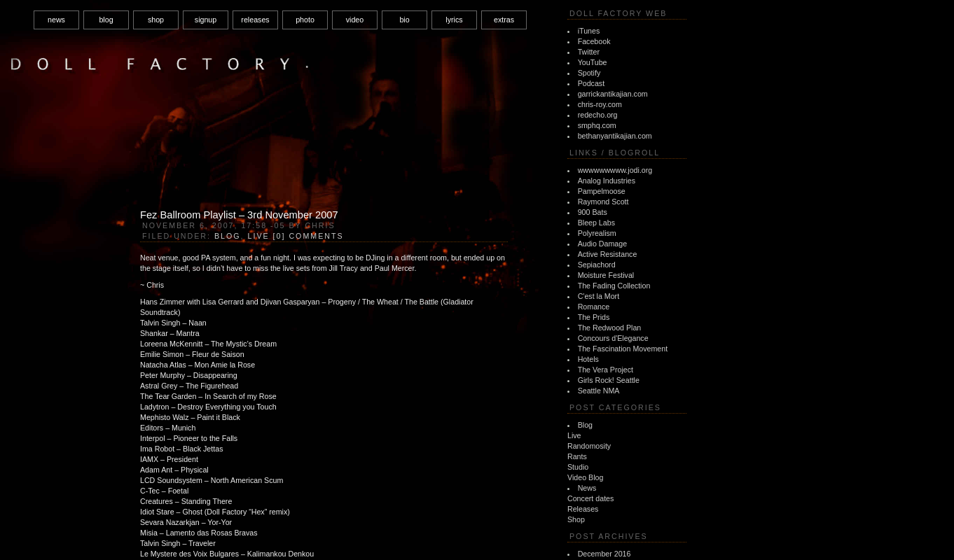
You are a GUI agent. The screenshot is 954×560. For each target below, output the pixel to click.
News (587, 488)
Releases (583, 509)
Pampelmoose (602, 191)
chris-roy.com (600, 104)
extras (504, 20)
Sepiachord (597, 265)
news (56, 20)
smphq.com (597, 125)
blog (106, 20)
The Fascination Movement (623, 349)
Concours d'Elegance (613, 338)
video (355, 20)
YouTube (593, 62)
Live (574, 435)
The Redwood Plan (610, 328)
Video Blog (585, 477)
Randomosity (589, 446)
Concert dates (590, 498)
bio (404, 20)
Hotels (588, 359)
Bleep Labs (596, 223)
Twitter (589, 52)
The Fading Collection (614, 286)
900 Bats (593, 212)
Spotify (589, 73)
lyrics (454, 20)
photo (305, 20)
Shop (576, 519)
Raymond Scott (603, 202)
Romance (594, 307)
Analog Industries (607, 181)
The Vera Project (606, 370)
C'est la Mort (599, 296)
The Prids (594, 317)
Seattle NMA (599, 391)
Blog (585, 425)
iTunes (589, 31)
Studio (578, 467)
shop (156, 20)
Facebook (594, 41)
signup (206, 20)
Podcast (592, 83)
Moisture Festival (606, 275)
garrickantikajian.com (613, 94)
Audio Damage (603, 244)
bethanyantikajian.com (615, 136)
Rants (577, 456)
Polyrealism (597, 233)
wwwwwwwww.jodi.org (615, 170)
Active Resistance (608, 254)
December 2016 (604, 554)
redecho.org (598, 115)
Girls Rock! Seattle (609, 380)
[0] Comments (309, 236)
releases (255, 20)
